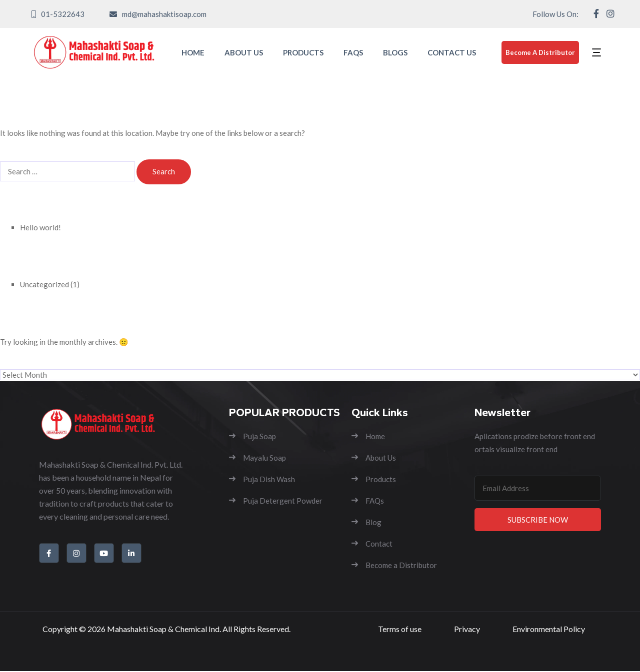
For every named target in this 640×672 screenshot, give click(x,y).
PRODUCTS (303, 52)
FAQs (368, 501)
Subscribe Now (538, 520)
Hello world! (40, 227)
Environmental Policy (549, 629)
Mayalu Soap (257, 458)
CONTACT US (452, 52)
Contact (372, 544)
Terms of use (400, 629)
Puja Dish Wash (262, 479)
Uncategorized (44, 284)
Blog (366, 522)
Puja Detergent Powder (276, 501)
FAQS (353, 52)
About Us (374, 458)
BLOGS (395, 52)
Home (368, 436)
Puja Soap (252, 436)
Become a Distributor (394, 565)
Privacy (467, 629)
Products (374, 479)
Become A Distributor (540, 52)
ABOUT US (244, 52)
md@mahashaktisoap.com (164, 14)
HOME (193, 52)
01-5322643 (63, 14)
